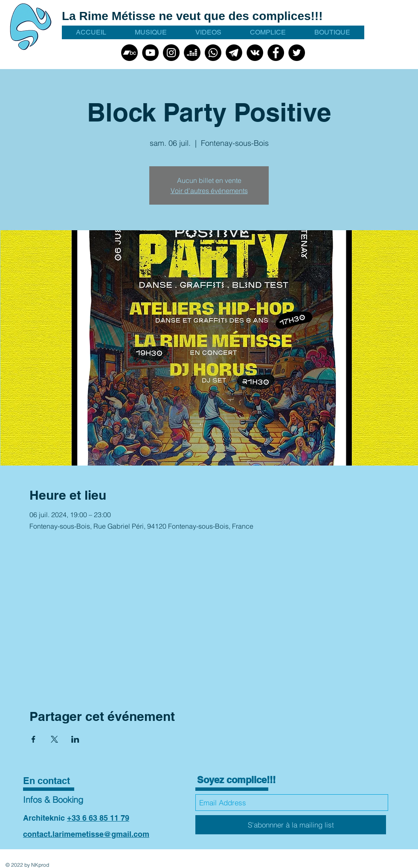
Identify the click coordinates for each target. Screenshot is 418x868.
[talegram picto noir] (234, 53)
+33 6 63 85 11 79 (98, 818)
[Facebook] (276, 53)
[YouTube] (150, 53)
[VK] (255, 53)
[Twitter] (297, 53)
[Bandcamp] (129, 53)
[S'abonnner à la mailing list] (291, 825)
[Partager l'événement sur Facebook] (33, 739)
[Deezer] (192, 53)
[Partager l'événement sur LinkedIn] (75, 739)
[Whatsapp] (213, 53)
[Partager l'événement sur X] (54, 739)
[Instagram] (171, 53)
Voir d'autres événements (209, 191)
